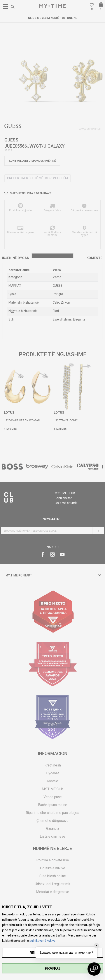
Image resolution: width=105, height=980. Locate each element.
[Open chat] (94, 969)
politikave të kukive (43, 941)
